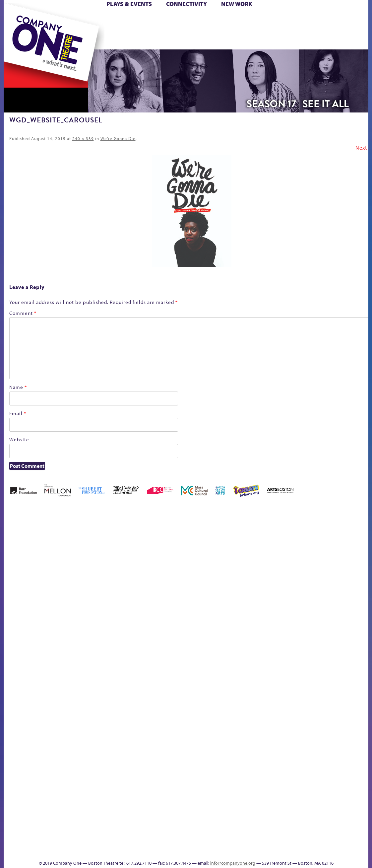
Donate (295, 19)
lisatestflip (85, 671)
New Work (237, 4)
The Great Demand (41, 840)
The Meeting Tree (97, 840)
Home (15, 19)
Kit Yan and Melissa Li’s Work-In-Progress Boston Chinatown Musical (57, 621)
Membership (100, 671)
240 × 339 (83, 138)
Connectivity (186, 4)
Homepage (15, 671)
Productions (212, 850)
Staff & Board (318, 661)
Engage (254, 39)
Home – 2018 (358, 551)
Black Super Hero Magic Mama (178, 541)
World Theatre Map (249, 770)
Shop (306, 29)
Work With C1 (122, 840)
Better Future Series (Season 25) (137, 541)
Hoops (30, 29)
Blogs (248, 790)
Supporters (308, 850)
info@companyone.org (233, 863)
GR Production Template (321, 551)
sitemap (157, 39)
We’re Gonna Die (118, 138)
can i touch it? (233, 551)
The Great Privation (56, 840)
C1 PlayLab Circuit (250, 701)
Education (307, 561)
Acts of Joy (80, 551)
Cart (249, 19)
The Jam (87, 39)
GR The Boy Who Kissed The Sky (331, 531)
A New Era (52, 551)
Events (248, 850)
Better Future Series (109, 551)
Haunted (347, 561)
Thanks (282, 39)
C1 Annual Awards (319, 840)
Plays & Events (129, 4)
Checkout (264, 561)
